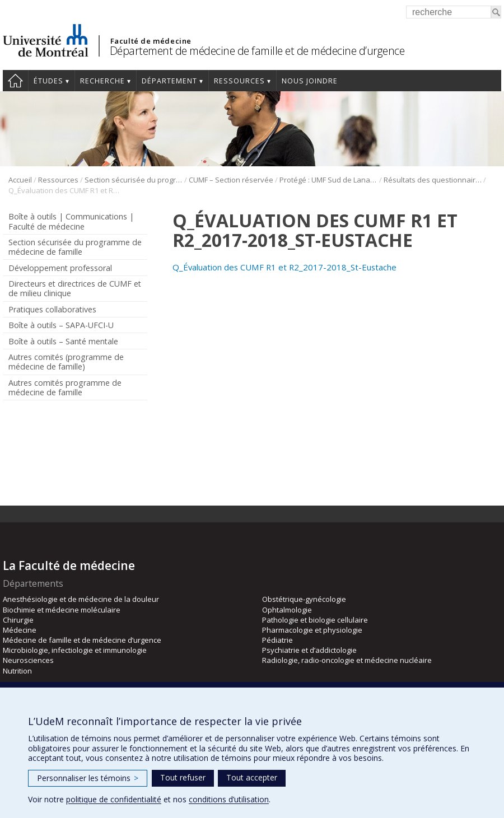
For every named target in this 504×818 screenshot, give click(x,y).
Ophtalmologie (287, 610)
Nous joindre (310, 81)
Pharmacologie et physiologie (312, 630)
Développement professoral (60, 268)
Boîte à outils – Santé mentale (63, 341)
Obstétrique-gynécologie (304, 599)
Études (48, 81)
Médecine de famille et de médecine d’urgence (82, 640)
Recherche (102, 81)
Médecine (20, 630)
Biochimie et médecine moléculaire (62, 610)
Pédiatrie (277, 640)
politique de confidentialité (114, 799)
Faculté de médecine (151, 41)
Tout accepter (252, 777)
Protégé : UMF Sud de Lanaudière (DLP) (328, 180)
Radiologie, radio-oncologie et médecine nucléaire (347, 660)
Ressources (239, 81)
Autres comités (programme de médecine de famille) (66, 362)
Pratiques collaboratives (52, 309)
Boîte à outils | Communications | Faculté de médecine (71, 221)
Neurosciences (28, 660)
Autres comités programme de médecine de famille (65, 387)
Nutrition (17, 671)
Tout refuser (183, 777)
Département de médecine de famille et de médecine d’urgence (257, 51)
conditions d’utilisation (229, 799)
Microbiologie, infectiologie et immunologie (75, 650)
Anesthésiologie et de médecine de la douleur (81, 599)
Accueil (15, 81)
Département (169, 81)
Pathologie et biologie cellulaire (315, 620)
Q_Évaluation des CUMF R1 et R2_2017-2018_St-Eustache (284, 267)
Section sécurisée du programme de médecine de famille (134, 180)
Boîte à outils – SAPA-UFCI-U (61, 325)
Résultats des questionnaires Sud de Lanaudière (433, 180)
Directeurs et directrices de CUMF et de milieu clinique (75, 288)
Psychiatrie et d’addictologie (309, 650)
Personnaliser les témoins (88, 778)
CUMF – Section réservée (231, 180)
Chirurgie (18, 620)
